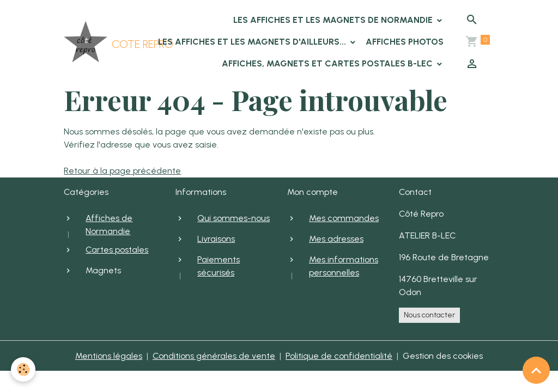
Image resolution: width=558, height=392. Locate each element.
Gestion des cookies (443, 356)
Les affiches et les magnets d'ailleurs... (253, 42)
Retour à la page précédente (122, 171)
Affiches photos (405, 42)
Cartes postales (117, 250)
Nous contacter (429, 315)
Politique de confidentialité (339, 356)
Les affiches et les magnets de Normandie (334, 20)
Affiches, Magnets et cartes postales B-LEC (328, 63)
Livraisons (216, 239)
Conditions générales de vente (214, 356)
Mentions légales (109, 356)
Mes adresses (336, 239)
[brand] (97, 42)
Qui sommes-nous (233, 218)
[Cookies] (23, 369)
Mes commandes (344, 218)
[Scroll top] (536, 370)
